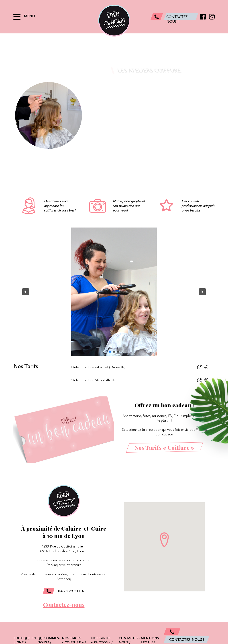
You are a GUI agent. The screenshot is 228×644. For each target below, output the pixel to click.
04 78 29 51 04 (63, 591)
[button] (26, 292)
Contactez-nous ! (186, 640)
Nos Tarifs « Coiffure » (164, 447)
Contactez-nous (64, 604)
